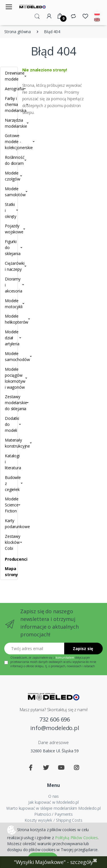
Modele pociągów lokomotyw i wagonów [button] (9, 378)
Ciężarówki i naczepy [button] (9, 266)
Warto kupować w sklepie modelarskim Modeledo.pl (53, 808)
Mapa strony (9, 572)
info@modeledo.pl (55, 728)
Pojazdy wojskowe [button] (9, 229)
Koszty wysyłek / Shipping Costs (53, 820)
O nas (53, 796)
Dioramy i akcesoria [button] (9, 285)
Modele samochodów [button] (9, 356)
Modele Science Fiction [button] (9, 505)
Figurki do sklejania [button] (9, 247)
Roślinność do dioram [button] (9, 160)
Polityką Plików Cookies (76, 838)
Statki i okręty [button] (9, 210)
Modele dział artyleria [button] (9, 338)
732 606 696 (55, 719)
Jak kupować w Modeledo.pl (53, 802)
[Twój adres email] (34, 649)
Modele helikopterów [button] (9, 319)
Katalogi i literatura (9, 462)
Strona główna (18, 32)
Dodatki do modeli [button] (9, 424)
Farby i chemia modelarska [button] (9, 104)
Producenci (9, 559)
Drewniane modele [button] (9, 76)
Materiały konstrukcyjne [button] (9, 443)
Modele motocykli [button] (9, 304)
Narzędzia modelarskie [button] (9, 123)
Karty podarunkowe (9, 524)
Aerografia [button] (9, 89)
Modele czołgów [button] (9, 176)
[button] (37, 16)
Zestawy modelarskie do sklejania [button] (9, 403)
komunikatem (65, 657)
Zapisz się (83, 649)
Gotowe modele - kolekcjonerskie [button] (9, 142)
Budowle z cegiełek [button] (9, 483)
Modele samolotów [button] (9, 192)
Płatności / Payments (53, 814)
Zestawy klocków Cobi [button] (9, 542)
